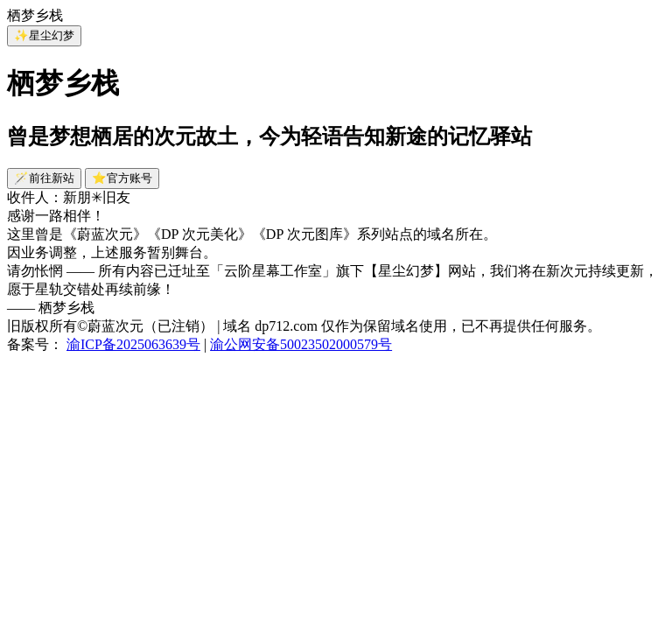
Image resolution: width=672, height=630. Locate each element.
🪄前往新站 (44, 178)
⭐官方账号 (122, 178)
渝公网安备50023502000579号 (301, 344)
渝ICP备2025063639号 (133, 344)
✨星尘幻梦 (44, 35)
